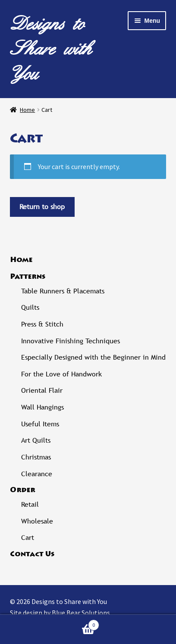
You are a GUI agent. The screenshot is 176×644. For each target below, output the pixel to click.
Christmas (36, 457)
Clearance (37, 474)
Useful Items (40, 424)
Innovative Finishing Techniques (71, 341)
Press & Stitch (42, 324)
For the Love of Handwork (61, 374)
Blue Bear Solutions (81, 613)
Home (27, 110)
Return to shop (42, 207)
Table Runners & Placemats (63, 291)
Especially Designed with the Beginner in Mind (93, 357)
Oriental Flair (42, 390)
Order (23, 490)
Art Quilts (36, 440)
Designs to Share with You (51, 49)
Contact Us (32, 555)
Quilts (30, 307)
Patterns (28, 277)
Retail (30, 504)
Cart (28, 538)
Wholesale (37, 521)
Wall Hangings (42, 407)
